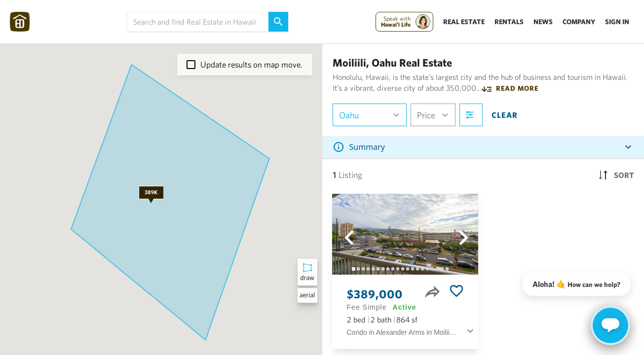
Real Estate (464, 22)
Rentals (509, 22)
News (543, 22)
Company (579, 22)
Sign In (617, 22)
